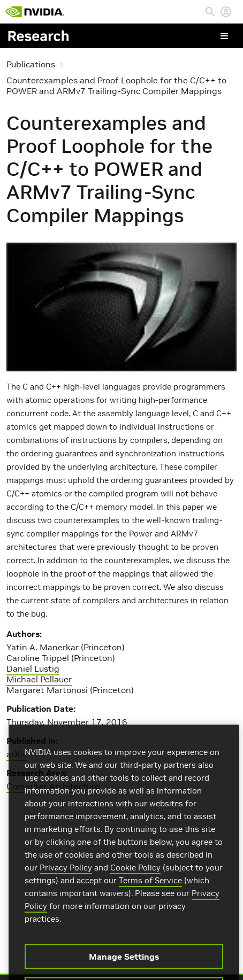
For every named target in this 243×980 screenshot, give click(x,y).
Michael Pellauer (39, 679)
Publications (31, 64)
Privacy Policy (66, 874)
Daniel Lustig (33, 668)
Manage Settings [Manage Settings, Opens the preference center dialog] (124, 963)
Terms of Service (150, 887)
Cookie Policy (135, 874)
